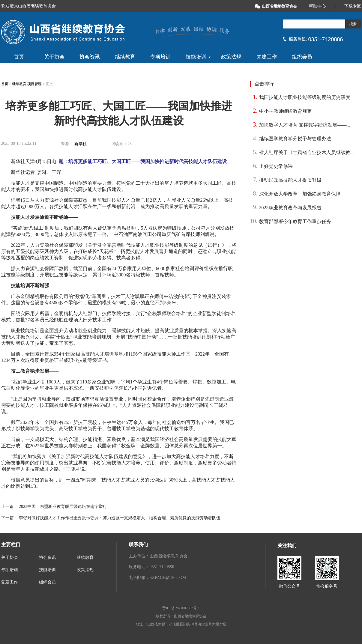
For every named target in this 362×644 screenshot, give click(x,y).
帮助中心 (317, 6)
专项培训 (160, 57)
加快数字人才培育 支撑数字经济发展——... (305, 125)
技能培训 (198, 57)
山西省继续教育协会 (279, 6)
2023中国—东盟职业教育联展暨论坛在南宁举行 (63, 507)
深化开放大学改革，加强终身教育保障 (300, 194)
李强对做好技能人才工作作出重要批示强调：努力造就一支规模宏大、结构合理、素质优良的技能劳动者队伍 (120, 518)
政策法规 (231, 57)
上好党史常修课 (276, 166)
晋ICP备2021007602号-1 (181, 608)
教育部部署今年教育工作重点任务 (295, 221)
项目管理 (35, 84)
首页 (19, 57)
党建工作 (267, 57)
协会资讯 (90, 57)
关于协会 (54, 57)
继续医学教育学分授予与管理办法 (295, 139)
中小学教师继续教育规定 (286, 111)
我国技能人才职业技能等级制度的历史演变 (305, 97)
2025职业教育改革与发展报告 (290, 208)
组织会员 (302, 57)
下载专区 (353, 6)
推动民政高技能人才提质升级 (290, 180)
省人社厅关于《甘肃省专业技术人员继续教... (307, 152)
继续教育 (125, 57)
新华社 (80, 144)
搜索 (353, 24)
